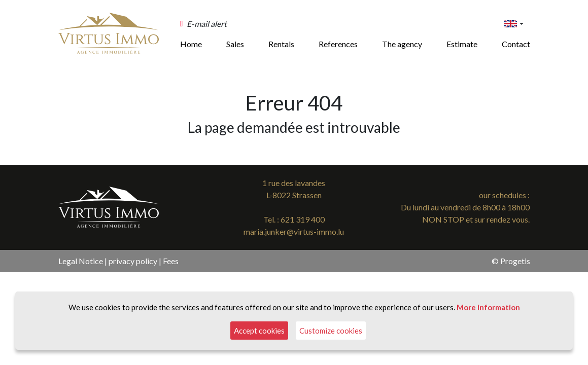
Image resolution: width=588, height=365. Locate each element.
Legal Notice (81, 261)
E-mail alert (207, 24)
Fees (171, 261)
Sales (235, 44)
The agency (402, 44)
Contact (516, 44)
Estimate (462, 44)
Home (191, 44)
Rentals (281, 44)
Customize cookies (331, 331)
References (338, 44)
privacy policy (133, 261)
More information (488, 307)
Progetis (515, 261)
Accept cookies (259, 331)
